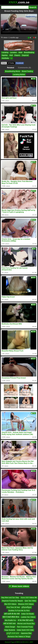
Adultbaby (5, 58)
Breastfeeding (29, 52)
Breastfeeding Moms (13, 71)
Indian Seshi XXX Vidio (25, 630)
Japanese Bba (26, 633)
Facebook (20, 63)
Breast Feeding (27, 71)
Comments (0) (24, 68)
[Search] (15, 7)
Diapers (17, 55)
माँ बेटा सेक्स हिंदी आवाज (25, 620)
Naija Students (10, 630)
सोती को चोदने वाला (9, 624)
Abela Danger (10, 627)
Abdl (11, 55)
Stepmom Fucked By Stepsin (12, 601)
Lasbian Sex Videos (28, 617)
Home (7, 642)
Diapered (25, 55)
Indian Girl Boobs (28, 614)
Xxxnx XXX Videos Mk (29, 598)
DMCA (18, 642)
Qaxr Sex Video (30, 601)
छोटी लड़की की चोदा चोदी (12, 614)
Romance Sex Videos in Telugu (19, 636)
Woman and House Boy (26, 624)
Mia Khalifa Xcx (10, 620)
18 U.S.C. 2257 (28, 642)
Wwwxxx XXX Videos (26, 604)
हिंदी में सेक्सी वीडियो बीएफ (11, 617)
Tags (13, 642)
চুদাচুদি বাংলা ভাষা (13, 633)
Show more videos (19, 586)
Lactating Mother (19, 74)
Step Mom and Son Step (10, 598)
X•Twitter (11, 63)
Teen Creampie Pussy (25, 627)
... (11, 58)
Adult (20, 52)
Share (4, 63)
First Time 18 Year (13, 607)
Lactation (13, 52)
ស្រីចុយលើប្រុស (26, 607)
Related (11, 68)
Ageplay (5, 55)
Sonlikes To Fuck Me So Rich (19, 610)
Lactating (5, 52)
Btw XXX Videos (10, 604)
